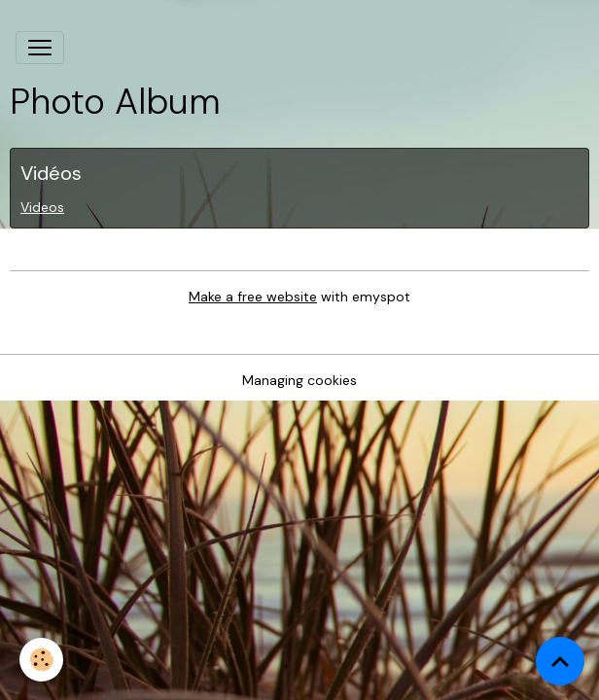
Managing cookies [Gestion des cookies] (299, 380)
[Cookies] (41, 660)
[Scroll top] (560, 661)
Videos (42, 207)
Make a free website (253, 297)
